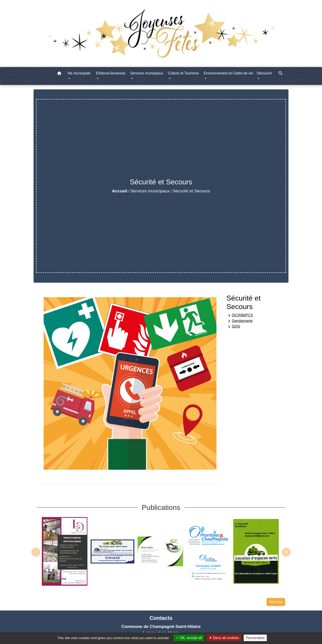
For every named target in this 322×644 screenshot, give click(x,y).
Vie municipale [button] (79, 73)
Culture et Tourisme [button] (183, 73)
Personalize (255, 638)
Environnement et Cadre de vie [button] (228, 73)
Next (286, 552)
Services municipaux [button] (147, 73)
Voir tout (276, 602)
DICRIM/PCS (240, 316)
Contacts (161, 618)
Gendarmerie (240, 321)
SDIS (233, 327)
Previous (36, 552)
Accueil (120, 191)
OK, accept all (189, 638)
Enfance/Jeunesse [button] (111, 73)
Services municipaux (150, 191)
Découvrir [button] (264, 73)
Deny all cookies (224, 638)
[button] (59, 74)
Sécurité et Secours (191, 191)
